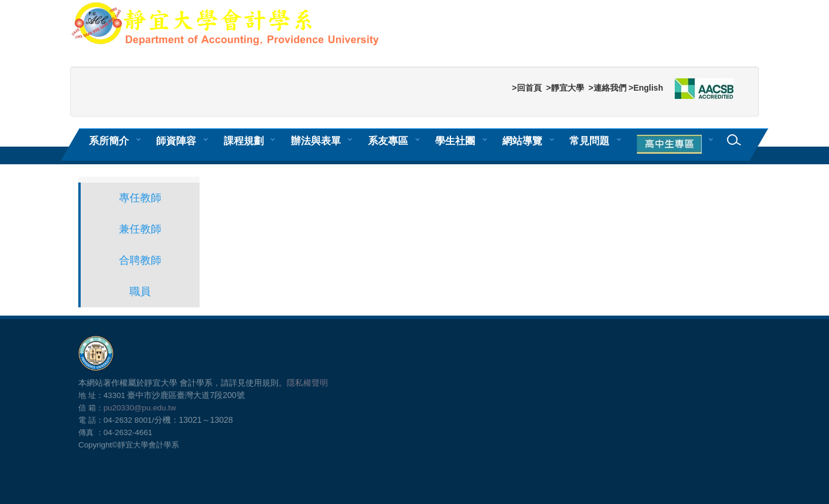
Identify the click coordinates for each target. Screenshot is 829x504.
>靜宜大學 (565, 88)
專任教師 (140, 198)
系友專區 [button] (388, 141)
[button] (671, 145)
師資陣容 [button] (176, 141)
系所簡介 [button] (109, 141)
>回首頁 (526, 88)
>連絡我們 (607, 88)
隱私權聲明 (307, 383)
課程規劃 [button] (244, 141)
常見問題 (589, 141)
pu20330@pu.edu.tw (140, 408)
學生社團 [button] (455, 141)
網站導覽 (522, 141)
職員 (140, 291)
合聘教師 (140, 260)
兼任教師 (140, 229)
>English (646, 88)
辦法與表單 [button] (316, 141)
